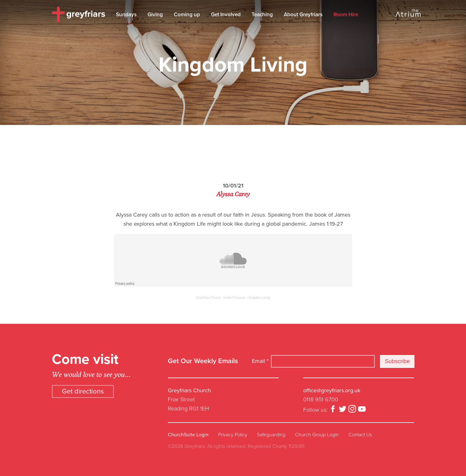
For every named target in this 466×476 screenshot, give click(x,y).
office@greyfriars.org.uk (332, 390)
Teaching (262, 15)
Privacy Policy (233, 435)
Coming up (187, 15)
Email (260, 361)
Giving (155, 15)
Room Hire (346, 15)
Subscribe (397, 361)
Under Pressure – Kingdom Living (247, 298)
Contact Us (360, 435)
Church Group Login (317, 435)
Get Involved (226, 15)
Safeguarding (271, 435)
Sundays (126, 15)
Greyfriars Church (208, 298)
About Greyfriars (303, 15)
